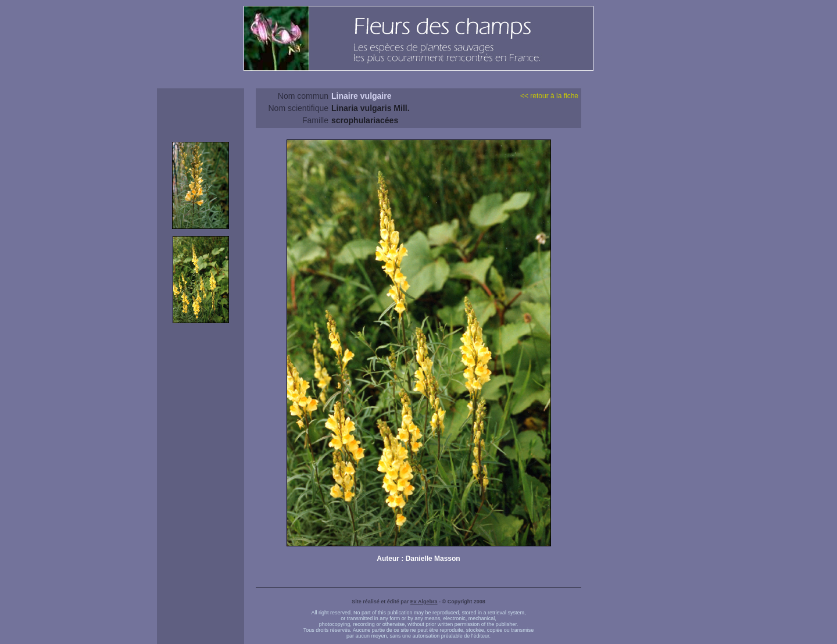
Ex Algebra (424, 602)
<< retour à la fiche (549, 96)
